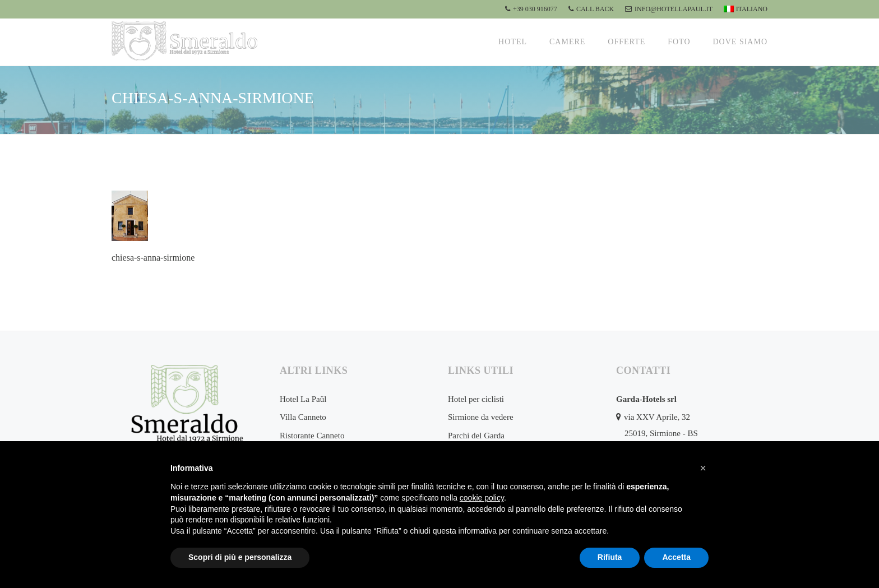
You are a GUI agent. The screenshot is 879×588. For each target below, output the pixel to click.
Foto (679, 42)
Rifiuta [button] (610, 557)
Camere (567, 42)
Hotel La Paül (303, 399)
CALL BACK (591, 9)
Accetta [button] (676, 557)
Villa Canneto (303, 417)
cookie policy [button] (482, 498)
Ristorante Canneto (312, 436)
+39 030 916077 (531, 9)
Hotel (513, 42)
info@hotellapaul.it (669, 9)
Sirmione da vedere (481, 417)
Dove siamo (741, 42)
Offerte (626, 42)
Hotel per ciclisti (476, 399)
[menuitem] (744, 9)
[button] (703, 468)
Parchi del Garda (476, 436)
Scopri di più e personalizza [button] (240, 557)
